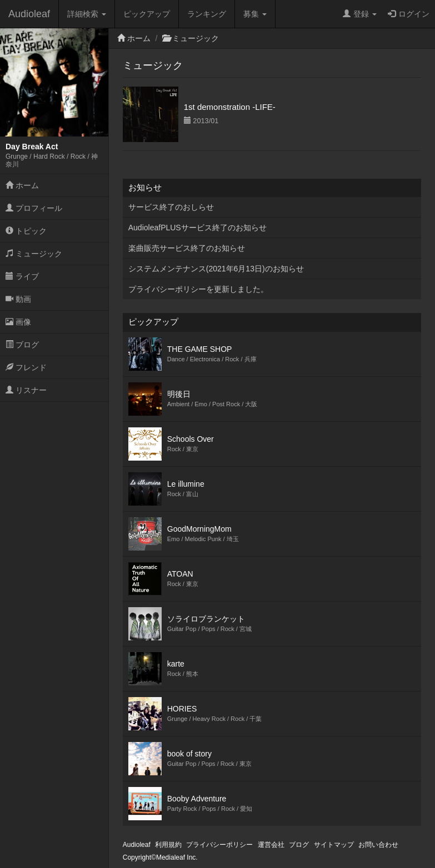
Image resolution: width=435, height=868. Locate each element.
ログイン (409, 14)
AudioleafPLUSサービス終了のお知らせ (197, 228)
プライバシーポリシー (219, 845)
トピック (26, 231)
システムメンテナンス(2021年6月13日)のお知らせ (216, 269)
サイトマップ (334, 845)
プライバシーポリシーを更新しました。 (198, 289)
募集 (255, 14)
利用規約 (168, 845)
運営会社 (271, 845)
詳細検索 (87, 14)
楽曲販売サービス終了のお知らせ (187, 248)
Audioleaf (29, 14)
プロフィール (34, 208)
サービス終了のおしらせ (171, 207)
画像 (18, 322)
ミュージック (34, 254)
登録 (360, 14)
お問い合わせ (378, 845)
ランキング (207, 14)
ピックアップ (147, 14)
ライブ (22, 276)
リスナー (26, 390)
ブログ (22, 345)
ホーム (22, 185)
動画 (18, 299)
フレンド (26, 367)
